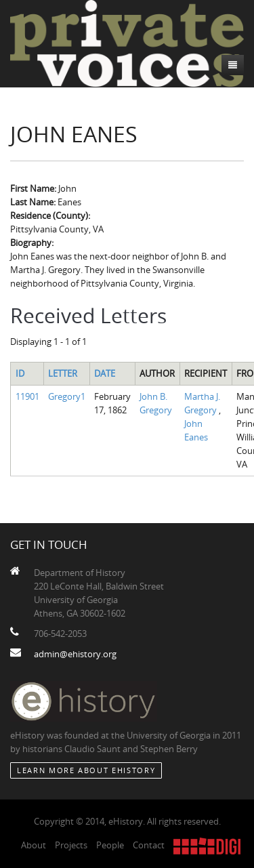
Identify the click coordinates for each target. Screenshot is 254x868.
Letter (63, 373)
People (110, 845)
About (34, 845)
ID (20, 373)
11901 (27, 396)
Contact (149, 845)
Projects (71, 845)
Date (105, 373)
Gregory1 (67, 396)
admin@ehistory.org (75, 654)
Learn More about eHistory (86, 770)
